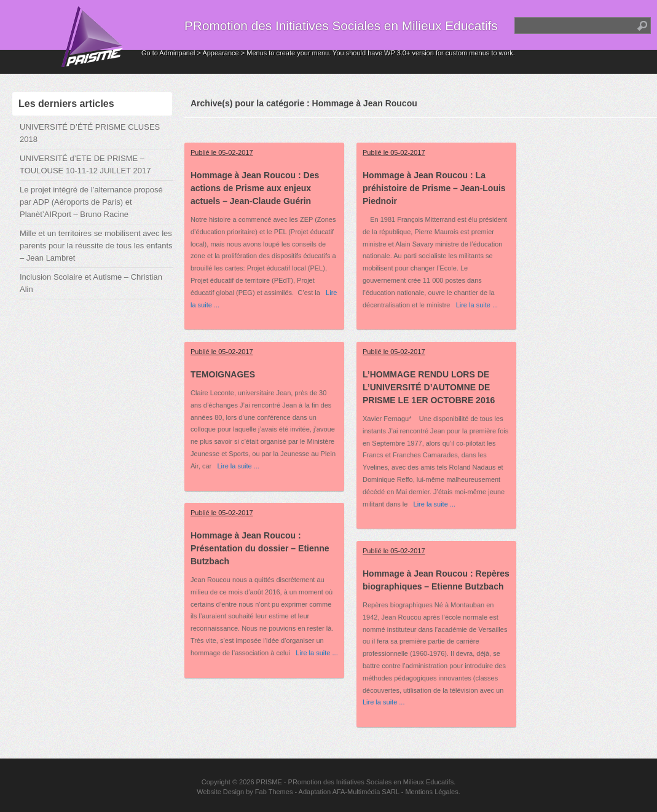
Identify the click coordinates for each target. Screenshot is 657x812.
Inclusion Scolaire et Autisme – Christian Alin (91, 283)
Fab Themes (274, 792)
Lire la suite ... (474, 305)
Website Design (220, 792)
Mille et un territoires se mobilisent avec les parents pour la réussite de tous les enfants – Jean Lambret (96, 246)
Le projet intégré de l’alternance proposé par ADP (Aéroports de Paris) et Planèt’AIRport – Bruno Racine (91, 202)
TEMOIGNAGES (223, 374)
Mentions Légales (431, 792)
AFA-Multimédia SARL (366, 792)
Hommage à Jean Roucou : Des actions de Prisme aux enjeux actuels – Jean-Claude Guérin (255, 188)
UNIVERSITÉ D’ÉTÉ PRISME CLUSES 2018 (90, 133)
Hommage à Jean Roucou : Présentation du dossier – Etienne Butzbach (260, 548)
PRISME (269, 782)
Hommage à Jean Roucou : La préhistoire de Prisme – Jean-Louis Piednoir (434, 188)
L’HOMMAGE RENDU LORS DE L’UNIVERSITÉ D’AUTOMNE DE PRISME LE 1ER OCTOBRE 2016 (429, 387)
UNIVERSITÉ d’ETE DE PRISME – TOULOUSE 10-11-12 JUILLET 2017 (85, 164)
